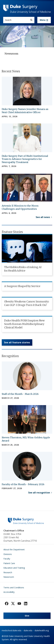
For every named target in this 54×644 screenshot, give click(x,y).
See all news (43, 217)
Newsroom (9, 577)
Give (27, 616)
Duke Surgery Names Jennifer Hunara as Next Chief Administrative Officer (25, 111)
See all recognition (39, 493)
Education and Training (14, 568)
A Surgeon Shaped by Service (22, 286)
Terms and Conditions (14, 588)
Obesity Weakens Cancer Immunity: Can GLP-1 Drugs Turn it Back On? (27, 303)
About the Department (14, 550)
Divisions (8, 554)
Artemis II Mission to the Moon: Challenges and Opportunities (20, 207)
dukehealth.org (42, 630)
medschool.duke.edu (12, 630)
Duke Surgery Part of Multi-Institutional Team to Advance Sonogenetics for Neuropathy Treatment (25, 159)
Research (8, 572)
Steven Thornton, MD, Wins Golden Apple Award (26, 439)
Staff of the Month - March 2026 (20, 394)
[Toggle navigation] (44, 20)
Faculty (7, 559)
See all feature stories (17, 342)
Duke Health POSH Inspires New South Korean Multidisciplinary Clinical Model (24, 324)
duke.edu (28, 630)
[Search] (31, 20)
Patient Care (9, 563)
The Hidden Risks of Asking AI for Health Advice (23, 269)
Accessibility (9, 592)
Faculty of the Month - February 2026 (23, 484)
